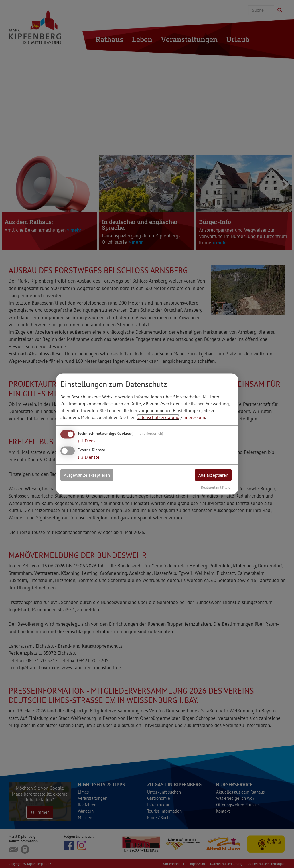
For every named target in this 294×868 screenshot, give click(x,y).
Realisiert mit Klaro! (216, 487)
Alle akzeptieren (212, 475)
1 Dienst (87, 440)
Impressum (194, 417)
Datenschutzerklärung (158, 417)
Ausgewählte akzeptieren (89, 475)
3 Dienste (88, 457)
